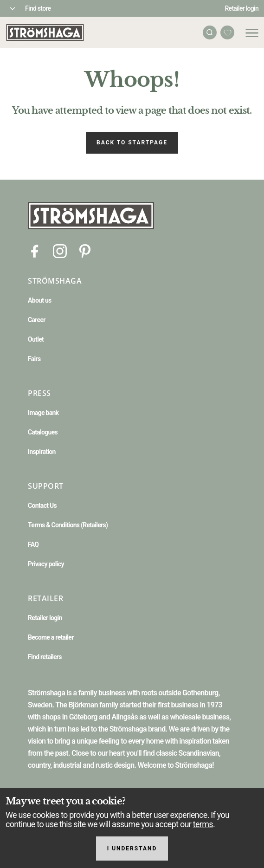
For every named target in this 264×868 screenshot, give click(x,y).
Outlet (36, 339)
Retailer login (242, 8)
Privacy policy (46, 564)
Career (37, 320)
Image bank (43, 413)
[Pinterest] (85, 250)
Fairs (34, 359)
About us (40, 300)
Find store (38, 8)
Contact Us (42, 505)
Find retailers (45, 657)
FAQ (33, 544)
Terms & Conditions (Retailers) (68, 525)
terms (203, 824)
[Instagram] (60, 250)
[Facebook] (35, 250)
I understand (132, 849)
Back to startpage (132, 143)
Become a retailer (51, 637)
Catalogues (43, 432)
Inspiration (42, 452)
